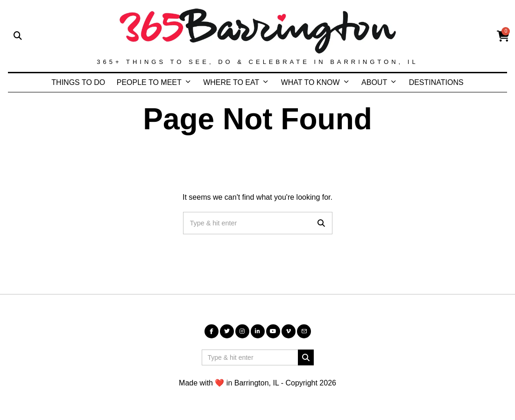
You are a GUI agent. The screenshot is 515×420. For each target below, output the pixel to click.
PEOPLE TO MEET (149, 82)
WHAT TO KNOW (310, 82)
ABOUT (374, 82)
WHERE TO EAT (231, 82)
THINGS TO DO (78, 82)
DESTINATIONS (436, 82)
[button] (321, 223)
